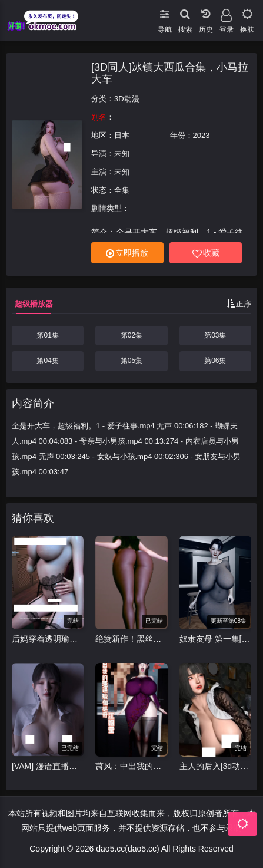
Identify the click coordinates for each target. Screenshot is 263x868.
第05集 (131, 361)
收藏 (206, 253)
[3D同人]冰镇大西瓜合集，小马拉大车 (170, 73)
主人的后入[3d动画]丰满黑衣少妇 (215, 766)
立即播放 (127, 253)
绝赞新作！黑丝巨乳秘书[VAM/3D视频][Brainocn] (131, 639)
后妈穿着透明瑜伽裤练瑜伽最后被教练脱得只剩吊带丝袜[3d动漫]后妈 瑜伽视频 (48, 639)
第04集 (47, 361)
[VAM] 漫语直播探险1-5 (48, 766)
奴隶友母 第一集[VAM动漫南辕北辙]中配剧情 (215, 639)
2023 (202, 135)
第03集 (215, 335)
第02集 (131, 335)
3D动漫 (127, 99)
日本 (122, 135)
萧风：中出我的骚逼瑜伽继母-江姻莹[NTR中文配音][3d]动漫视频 (131, 766)
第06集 (215, 361)
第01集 (47, 335)
